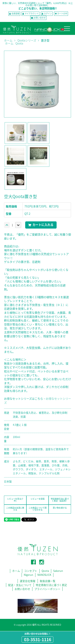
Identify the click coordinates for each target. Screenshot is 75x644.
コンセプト (31, 571)
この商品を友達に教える (15, 509)
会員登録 (15, 13)
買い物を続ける (60, 508)
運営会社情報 (28, 581)
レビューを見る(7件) (15, 500)
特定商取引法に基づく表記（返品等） (60, 500)
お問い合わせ (40, 18)
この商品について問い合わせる (38, 509)
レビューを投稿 (38, 499)
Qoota (19, 43)
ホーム (8, 40)
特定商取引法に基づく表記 (51, 585)
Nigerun (28, 575)
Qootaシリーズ (27, 40)
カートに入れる (43, 225)
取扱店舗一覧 (48, 581)
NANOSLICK (44, 575)
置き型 (45, 40)
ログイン (48, 13)
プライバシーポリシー (47, 589)
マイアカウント (32, 13)
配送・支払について (20, 585)
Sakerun (58, 571)
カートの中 (62, 13)
